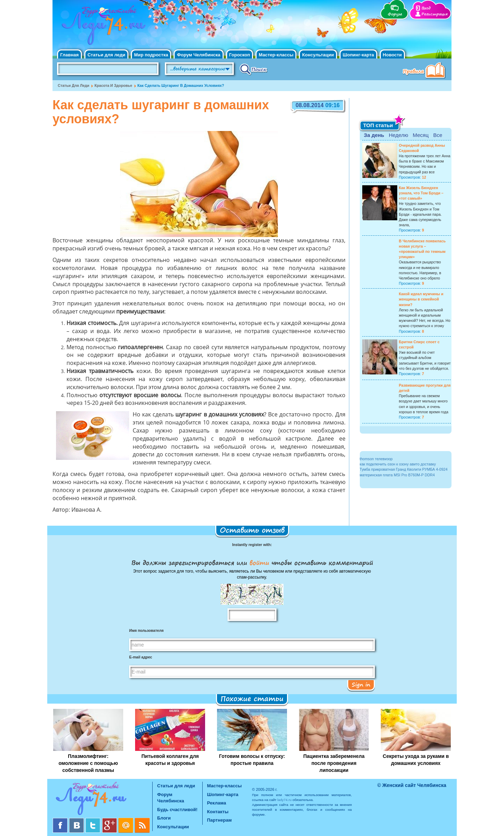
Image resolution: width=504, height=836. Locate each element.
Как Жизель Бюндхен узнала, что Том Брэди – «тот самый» (421, 193)
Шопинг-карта (358, 55)
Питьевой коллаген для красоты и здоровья (170, 760)
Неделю (398, 135)
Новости (393, 55)
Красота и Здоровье (113, 85)
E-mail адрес (141, 657)
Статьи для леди (106, 55)
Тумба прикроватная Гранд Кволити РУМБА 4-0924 (404, 469)
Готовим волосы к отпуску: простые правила (252, 760)
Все (438, 135)
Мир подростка (151, 55)
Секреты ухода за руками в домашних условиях (416, 760)
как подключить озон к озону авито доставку (398, 464)
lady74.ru (284, 800)
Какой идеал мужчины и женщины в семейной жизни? (421, 299)
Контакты (218, 812)
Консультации (318, 55)
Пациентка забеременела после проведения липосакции (334, 763)
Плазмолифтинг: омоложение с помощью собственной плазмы (88, 763)
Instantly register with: (252, 545)
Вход (426, 8)
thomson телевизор (376, 459)
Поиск (254, 69)
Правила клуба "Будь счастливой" (425, 71)
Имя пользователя (146, 630)
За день (374, 135)
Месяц (421, 135)
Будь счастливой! (177, 810)
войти (259, 562)
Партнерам (220, 820)
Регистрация (435, 14)
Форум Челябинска (198, 55)
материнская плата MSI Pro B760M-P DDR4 (397, 475)
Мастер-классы (276, 55)
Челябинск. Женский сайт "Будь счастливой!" (102, 27)
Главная (69, 55)
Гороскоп (240, 55)
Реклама (217, 803)
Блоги (164, 818)
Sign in (361, 684)
